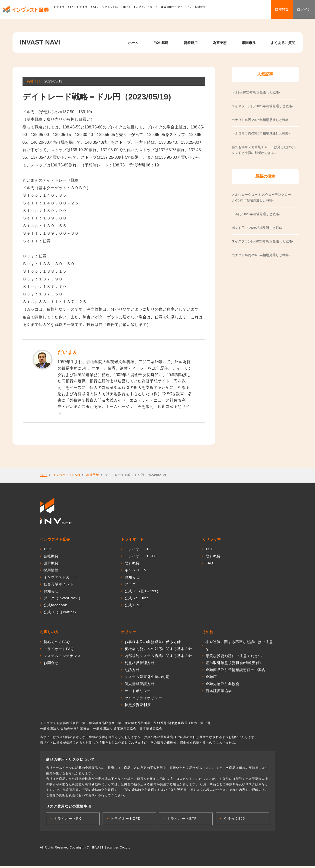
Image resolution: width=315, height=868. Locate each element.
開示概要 (51, 565)
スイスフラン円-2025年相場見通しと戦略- (262, 241)
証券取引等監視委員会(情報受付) (233, 665)
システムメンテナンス (62, 658)
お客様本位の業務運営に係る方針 (153, 644)
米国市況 (249, 43)
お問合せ (211, 11)
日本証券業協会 (219, 693)
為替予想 (220, 43)
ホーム (133, 43)
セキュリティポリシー (143, 700)
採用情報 (51, 572)
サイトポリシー (138, 693)
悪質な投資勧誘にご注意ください (234, 658)
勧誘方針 (132, 672)
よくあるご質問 (283, 43)
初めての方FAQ (57, 644)
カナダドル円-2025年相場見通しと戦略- (261, 255)
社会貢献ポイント (183, 11)
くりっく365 (121, 11)
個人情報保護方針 (140, 686)
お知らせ (51, 593)
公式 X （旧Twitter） (142, 593)
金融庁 (211, 679)
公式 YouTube (137, 600)
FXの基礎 (161, 43)
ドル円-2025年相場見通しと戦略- (256, 214)
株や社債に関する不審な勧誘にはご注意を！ (239, 647)
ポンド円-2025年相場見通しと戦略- (258, 228)
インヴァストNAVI (66, 475)
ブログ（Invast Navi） (63, 600)
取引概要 (132, 565)
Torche (136, 11)
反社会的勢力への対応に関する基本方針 (158, 651)
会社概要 (51, 558)
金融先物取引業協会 (223, 686)
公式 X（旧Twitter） (61, 614)
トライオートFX (74, 11)
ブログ (130, 586)
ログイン (301, 11)
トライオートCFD (98, 11)
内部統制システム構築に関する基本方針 (158, 658)
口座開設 (273, 11)
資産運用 (191, 43)
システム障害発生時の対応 (147, 679)
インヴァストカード (156, 11)
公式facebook (55, 607)
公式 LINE (133, 607)
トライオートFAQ (59, 651)
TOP (43, 475)
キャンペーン (136, 572)
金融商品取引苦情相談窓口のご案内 (236, 672)
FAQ (200, 11)
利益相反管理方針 (140, 665)
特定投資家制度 (138, 707)
